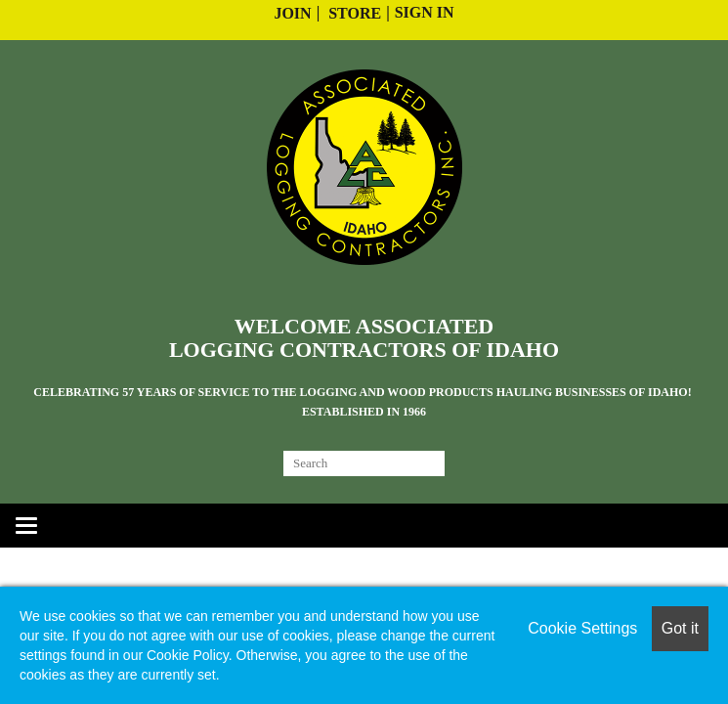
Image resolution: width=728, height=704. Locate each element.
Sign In (425, 12)
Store (355, 13)
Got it (680, 628)
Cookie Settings (582, 628)
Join (292, 13)
